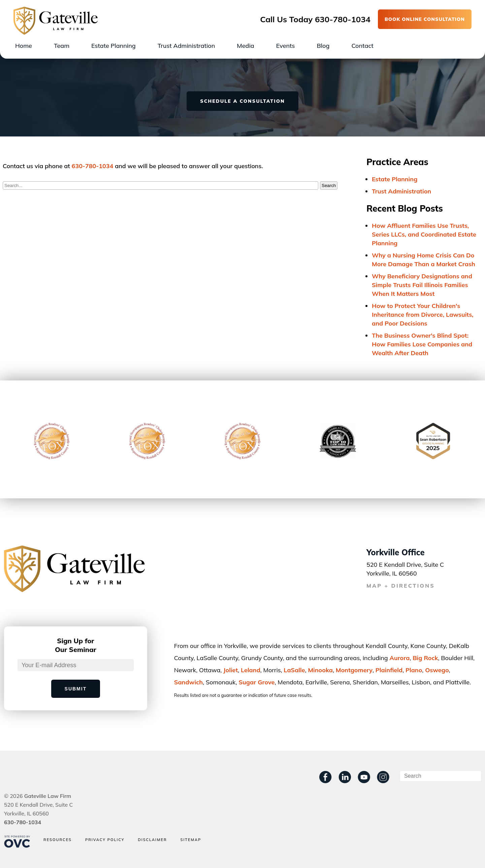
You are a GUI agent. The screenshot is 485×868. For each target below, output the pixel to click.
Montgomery (354, 670)
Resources (58, 840)
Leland (251, 670)
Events (286, 46)
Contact (362, 46)
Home (24, 46)
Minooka (320, 670)
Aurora (399, 658)
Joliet (231, 670)
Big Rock (425, 658)
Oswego (437, 670)
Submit (76, 689)
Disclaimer (152, 840)
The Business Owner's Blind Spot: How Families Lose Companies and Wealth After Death (422, 344)
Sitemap (191, 840)
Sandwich (188, 682)
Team (62, 46)
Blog (323, 46)
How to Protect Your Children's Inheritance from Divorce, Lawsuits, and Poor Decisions (423, 315)
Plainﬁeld (389, 670)
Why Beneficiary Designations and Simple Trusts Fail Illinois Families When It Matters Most (422, 285)
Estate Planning (114, 46)
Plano (414, 670)
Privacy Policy (105, 840)
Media (245, 46)
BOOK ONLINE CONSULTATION (425, 19)
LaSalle (294, 670)
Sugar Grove (257, 682)
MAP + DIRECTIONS (401, 586)
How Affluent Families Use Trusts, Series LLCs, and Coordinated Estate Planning (424, 234)
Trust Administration (186, 46)
